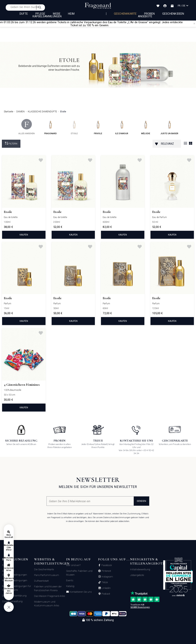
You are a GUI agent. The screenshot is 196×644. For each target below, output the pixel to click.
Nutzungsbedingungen (15, 580)
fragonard (50, 127)
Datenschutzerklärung (14, 596)
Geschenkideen (173, 14)
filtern (11, 143)
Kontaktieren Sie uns (80, 592)
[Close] (194, 24)
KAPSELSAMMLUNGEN (47, 16)
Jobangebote (137, 575)
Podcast (106, 594)
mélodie (146, 127)
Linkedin (106, 588)
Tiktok (104, 582)
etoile (74, 127)
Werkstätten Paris (9, 559)
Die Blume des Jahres (9, 591)
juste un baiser (169, 127)
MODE (57, 14)
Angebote (145, 16)
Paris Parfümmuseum (47, 575)
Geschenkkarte (125, 14)
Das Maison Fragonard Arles (50, 596)
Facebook (106, 565)
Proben (149, 14)
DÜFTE (24, 14)
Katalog (70, 586)
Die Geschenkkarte (44, 569)
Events (70, 580)
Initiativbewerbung (140, 569)
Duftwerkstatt (41, 581)
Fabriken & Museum (9, 579)
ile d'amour (122, 127)
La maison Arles (9, 569)
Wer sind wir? (73, 565)
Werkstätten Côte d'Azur (9, 548)
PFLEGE (40, 14)
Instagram (107, 577)
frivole (98, 127)
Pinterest (106, 571)
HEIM (71, 14)
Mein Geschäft (9, 536)
